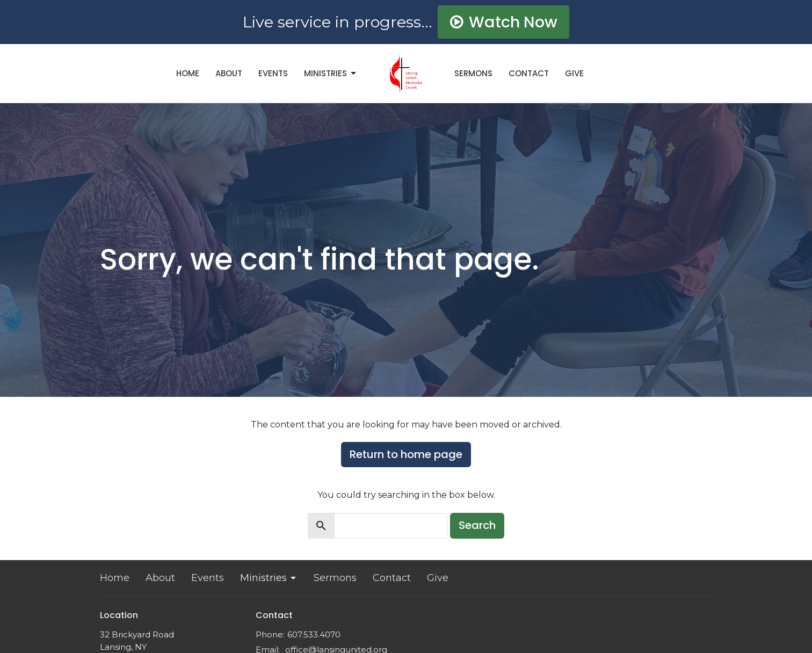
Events (273, 73)
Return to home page (406, 454)
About (229, 73)
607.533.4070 (314, 634)
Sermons (473, 73)
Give (574, 73)
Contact (529, 73)
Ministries (331, 73)
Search (477, 525)
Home (188, 73)
